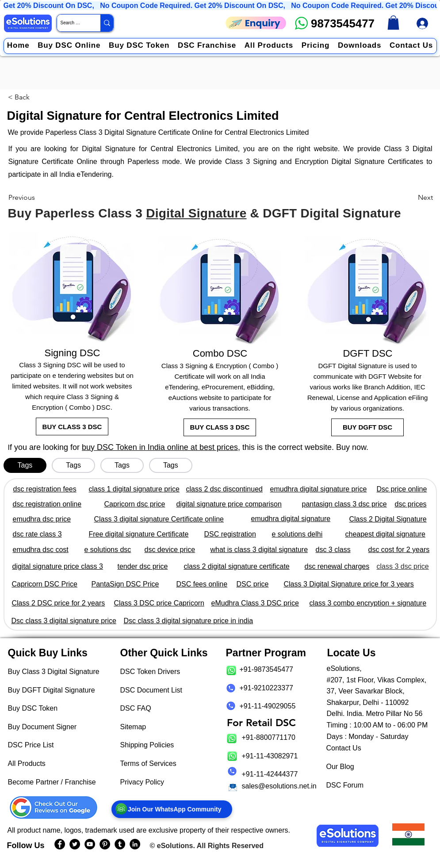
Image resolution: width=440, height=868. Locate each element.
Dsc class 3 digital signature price (64, 621)
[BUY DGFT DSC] (367, 427)
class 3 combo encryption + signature (368, 603)
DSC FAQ (136, 708)
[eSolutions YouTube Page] (90, 844)
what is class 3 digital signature (259, 550)
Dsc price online (402, 489)
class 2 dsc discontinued (224, 489)
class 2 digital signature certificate (237, 566)
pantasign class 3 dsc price (344, 504)
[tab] (25, 465)
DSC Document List (151, 690)
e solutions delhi (297, 534)
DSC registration (230, 534)
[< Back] (22, 97)
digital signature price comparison (229, 504)
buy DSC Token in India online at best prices (160, 447)
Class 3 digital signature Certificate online (159, 519)
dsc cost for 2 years (399, 550)
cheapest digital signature (385, 534)
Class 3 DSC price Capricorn (159, 603)
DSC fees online (202, 584)
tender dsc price (143, 566)
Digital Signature (196, 213)
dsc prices (411, 504)
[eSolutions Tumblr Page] (120, 844)
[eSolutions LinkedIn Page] (135, 844)
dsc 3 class (333, 550)
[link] (393, 23)
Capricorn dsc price (135, 504)
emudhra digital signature (291, 519)
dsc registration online (47, 504)
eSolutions (175, 846)
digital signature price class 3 (58, 566)
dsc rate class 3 (37, 534)
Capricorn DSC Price (45, 584)
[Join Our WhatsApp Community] (172, 809)
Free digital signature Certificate (139, 534)
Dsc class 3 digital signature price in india (189, 621)
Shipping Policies (147, 745)
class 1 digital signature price (134, 489)
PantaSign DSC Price (125, 584)
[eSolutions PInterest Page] (105, 844)
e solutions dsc (108, 550)
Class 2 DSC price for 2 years (59, 603)
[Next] (411, 198)
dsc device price (170, 550)
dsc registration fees (45, 489)
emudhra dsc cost (41, 550)
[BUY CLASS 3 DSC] (72, 426)
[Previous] (38, 198)
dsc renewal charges (337, 566)
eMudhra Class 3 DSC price (255, 603)
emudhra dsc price (42, 519)
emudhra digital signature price (319, 489)
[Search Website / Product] (71, 23)
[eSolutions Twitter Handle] (75, 844)
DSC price (253, 584)
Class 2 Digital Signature (388, 519)
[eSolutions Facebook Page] (60, 844)
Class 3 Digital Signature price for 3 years (349, 584)
